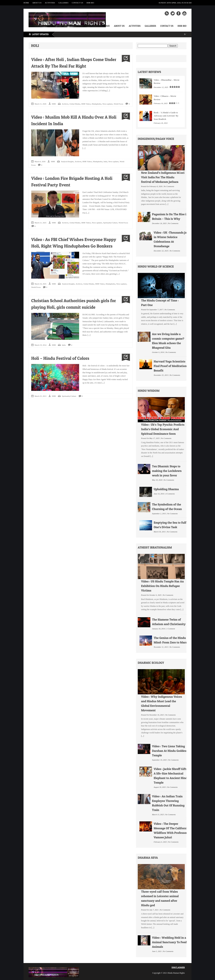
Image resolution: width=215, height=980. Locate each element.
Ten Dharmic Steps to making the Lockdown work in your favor (167, 471)
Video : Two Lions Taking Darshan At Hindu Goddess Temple (170, 751)
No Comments (169, 186)
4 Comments (170, 493)
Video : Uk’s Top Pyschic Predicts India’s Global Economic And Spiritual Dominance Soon (163, 429)
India (106, 161)
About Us (37, 3)
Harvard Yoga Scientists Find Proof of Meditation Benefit (170, 366)
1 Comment (171, 628)
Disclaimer (178, 967)
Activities (50, 3)
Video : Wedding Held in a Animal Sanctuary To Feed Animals (169, 942)
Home (26, 3)
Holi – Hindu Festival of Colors (60, 358)
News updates (108, 104)
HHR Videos (86, 104)
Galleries (63, 3)
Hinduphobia (96, 104)
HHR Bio (90, 3)
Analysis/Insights (67, 161)
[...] (108, 91)
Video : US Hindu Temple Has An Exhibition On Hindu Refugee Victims (162, 586)
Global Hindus (75, 104)
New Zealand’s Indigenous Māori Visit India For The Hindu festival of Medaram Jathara (163, 177)
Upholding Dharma (166, 489)
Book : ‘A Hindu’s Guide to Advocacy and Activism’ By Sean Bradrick (166, 116)
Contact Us (77, 3)
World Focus (118, 104)
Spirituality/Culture (110, 223)
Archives (65, 104)
